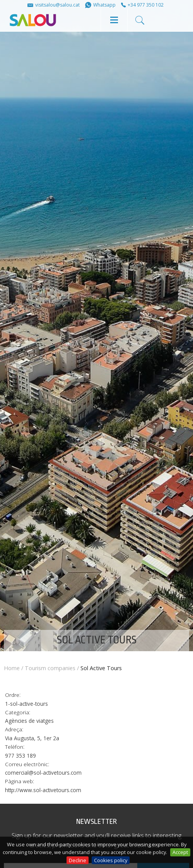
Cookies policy (111, 860)
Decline (78, 860)
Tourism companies (50, 668)
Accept (180, 852)
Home (12, 668)
